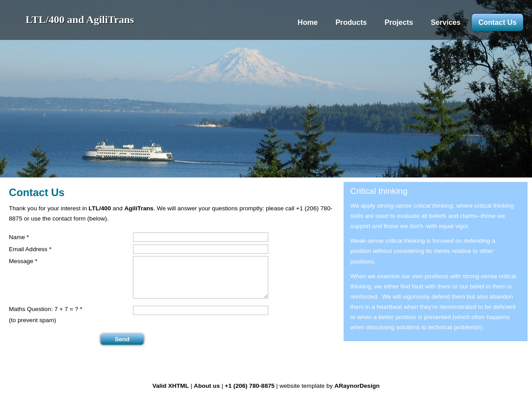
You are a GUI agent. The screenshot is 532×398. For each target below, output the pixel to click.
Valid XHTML (171, 386)
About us (207, 386)
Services (446, 22)
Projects (399, 22)
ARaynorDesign (357, 386)
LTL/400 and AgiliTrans (80, 20)
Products (351, 22)
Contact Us (497, 22)
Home (307, 22)
